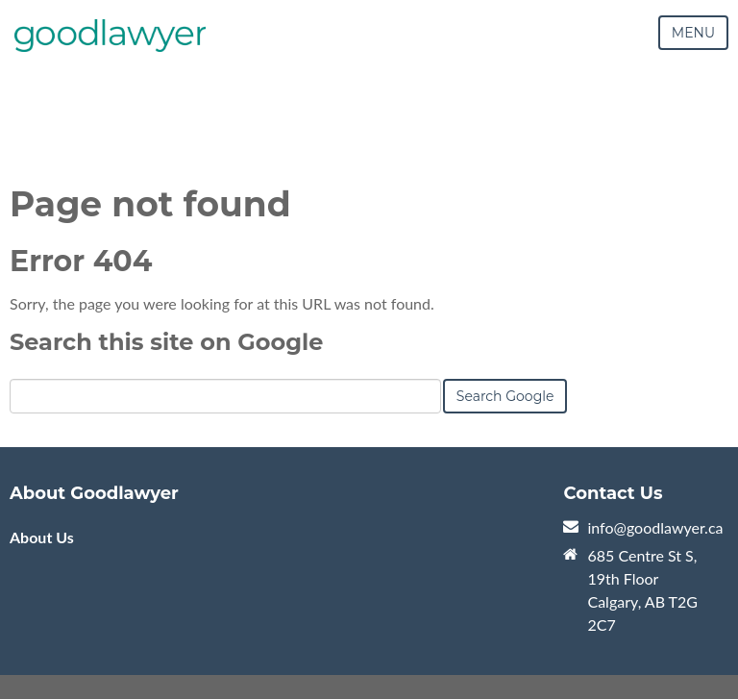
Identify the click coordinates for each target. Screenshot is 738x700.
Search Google (505, 396)
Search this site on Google (166, 342)
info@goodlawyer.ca (655, 527)
